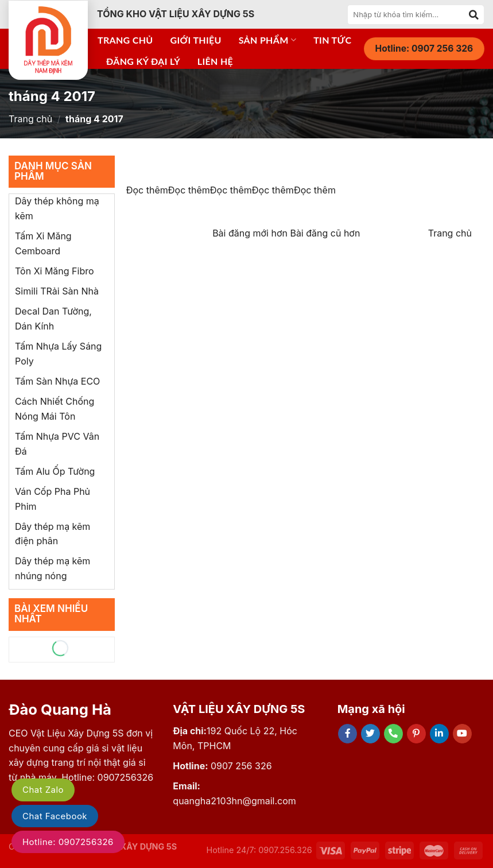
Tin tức (332, 40)
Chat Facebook (55, 816)
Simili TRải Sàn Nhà (57, 291)
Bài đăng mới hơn (251, 233)
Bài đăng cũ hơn (325, 233)
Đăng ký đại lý (143, 61)
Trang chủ (125, 40)
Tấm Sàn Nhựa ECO (57, 381)
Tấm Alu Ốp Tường (55, 471)
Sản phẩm (267, 40)
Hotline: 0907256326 (68, 842)
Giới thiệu (196, 40)
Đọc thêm (147, 190)
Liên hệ (215, 61)
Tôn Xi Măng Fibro (55, 271)
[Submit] (474, 14)
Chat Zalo (43, 790)
